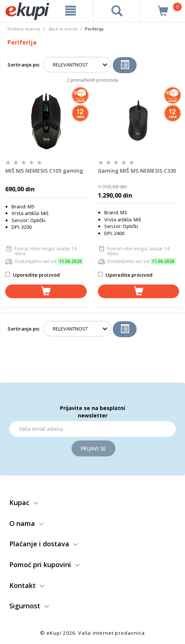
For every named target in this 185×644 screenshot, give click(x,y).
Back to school (63, 29)
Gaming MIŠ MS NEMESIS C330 (137, 171)
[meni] (71, 11)
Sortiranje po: (24, 65)
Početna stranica (24, 29)
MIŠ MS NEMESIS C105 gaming (44, 171)
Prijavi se (93, 448)
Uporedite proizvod (33, 275)
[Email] (92, 429)
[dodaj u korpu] (46, 291)
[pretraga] (117, 11)
